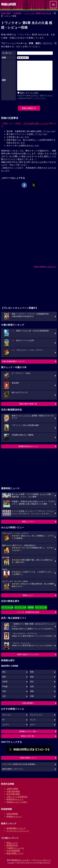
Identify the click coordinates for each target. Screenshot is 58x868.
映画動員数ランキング (16, 828)
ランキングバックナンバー (18, 831)
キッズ (33, 720)
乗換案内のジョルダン (21, 860)
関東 (32, 672)
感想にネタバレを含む (29, 93)
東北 (32, 682)
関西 (4, 677)
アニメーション (36, 715)
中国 (4, 691)
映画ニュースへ (28, 522)
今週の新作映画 (13, 791)
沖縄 (32, 696)
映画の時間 (6, 13)
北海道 (5, 682)
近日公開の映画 (13, 794)
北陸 (32, 687)
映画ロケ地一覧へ (28, 736)
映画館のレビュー (14, 816)
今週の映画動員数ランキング (13, 361)
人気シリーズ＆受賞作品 (17, 797)
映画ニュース (12, 843)
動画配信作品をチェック (28, 446)
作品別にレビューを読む (17, 802)
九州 (4, 696)
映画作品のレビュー (15, 799)
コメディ (6, 725)
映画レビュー (28, 595)
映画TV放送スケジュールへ (28, 654)
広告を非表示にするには (45, 267)
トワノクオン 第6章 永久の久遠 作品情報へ (19, 764)
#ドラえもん (7, 607)
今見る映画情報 (13, 851)
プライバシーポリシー (42, 860)
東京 (4, 672)
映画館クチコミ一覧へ (28, 731)
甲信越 (5, 687)
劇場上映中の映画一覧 (28, 404)
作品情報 (17, 13)
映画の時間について (28, 758)
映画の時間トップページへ (13, 769)
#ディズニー (40, 607)
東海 (32, 677)
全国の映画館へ (28, 703)
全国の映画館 (12, 814)
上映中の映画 (12, 789)
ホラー (33, 725)
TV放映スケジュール (15, 848)
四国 (32, 691)
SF (3, 720)
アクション (7, 715)
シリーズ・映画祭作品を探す (28, 612)
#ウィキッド (20, 607)
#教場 (30, 607)
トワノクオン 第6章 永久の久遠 (38, 13)
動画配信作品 (12, 845)
